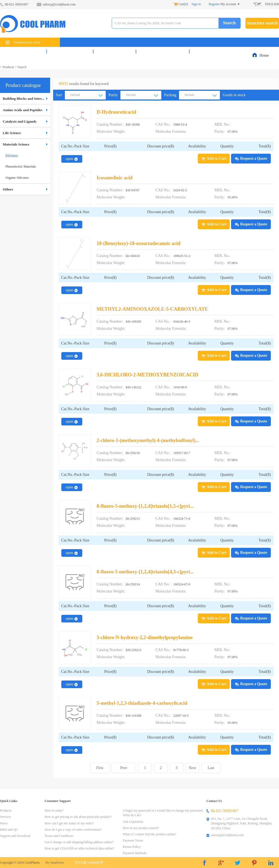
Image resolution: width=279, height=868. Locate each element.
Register (214, 4)
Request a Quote (251, 158)
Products (23, 52)
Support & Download (221, 52)
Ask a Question (133, 822)
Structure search (262, 23)
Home (265, 55)
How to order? (54, 810)
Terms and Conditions (59, 836)
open (72, 159)
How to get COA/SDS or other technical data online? (79, 848)
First (100, 768)
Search (229, 23)
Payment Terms (133, 840)
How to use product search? (141, 828)
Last (211, 768)
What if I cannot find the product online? (150, 834)
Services (70, 52)
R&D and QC (163, 52)
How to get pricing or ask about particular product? (78, 817)
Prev (124, 768)
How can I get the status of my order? (69, 823)
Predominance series (23, 42)
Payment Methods (135, 853)
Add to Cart (214, 158)
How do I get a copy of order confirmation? (73, 830)
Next (192, 768)
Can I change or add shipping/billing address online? (79, 842)
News (115, 52)
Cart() (181, 4)
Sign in (196, 4)
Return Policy (132, 847)
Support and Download (15, 836)
